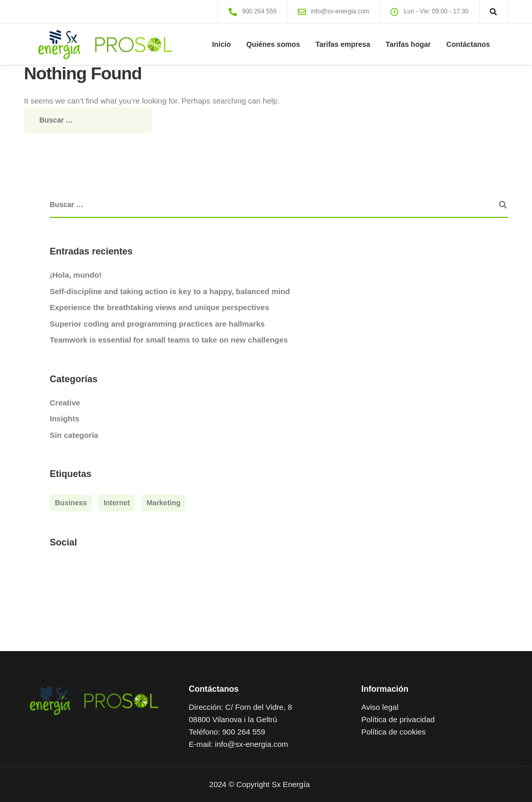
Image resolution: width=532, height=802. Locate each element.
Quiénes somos (273, 44)
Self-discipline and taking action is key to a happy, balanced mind (170, 291)
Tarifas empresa (343, 44)
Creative (65, 403)
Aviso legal (380, 707)
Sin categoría (74, 435)
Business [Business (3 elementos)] (71, 503)
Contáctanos (468, 44)
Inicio (222, 44)
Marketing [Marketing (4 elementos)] (163, 503)
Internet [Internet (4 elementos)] (117, 503)
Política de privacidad (398, 719)
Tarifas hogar (408, 44)
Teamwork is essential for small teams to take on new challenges (169, 340)
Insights (65, 419)
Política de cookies (393, 732)
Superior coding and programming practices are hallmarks (158, 324)
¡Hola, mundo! (76, 275)
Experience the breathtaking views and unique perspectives (160, 307)
